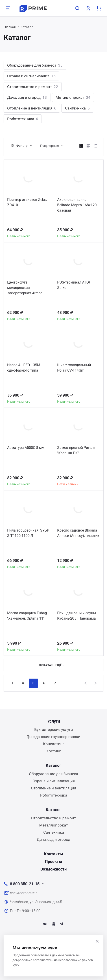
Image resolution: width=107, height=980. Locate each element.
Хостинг (53, 751)
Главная (10, 27)
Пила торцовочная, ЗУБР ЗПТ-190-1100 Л (28, 533)
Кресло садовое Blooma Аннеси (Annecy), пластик (78, 533)
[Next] (95, 683)
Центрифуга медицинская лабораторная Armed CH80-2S (25, 288)
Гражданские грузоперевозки (53, 737)
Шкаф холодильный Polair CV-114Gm (74, 368)
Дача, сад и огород (27, 97)
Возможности (53, 869)
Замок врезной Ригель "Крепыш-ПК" (76, 450)
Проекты (53, 861)
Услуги (54, 721)
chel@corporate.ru (24, 893)
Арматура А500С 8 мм (26, 448)
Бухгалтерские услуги (54, 730)
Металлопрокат (73, 97)
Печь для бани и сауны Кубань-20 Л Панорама (76, 616)
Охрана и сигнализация (31, 76)
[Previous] (86, 683)
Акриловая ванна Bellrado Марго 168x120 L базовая (78, 205)
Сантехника (77, 108)
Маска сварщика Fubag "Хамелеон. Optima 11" (27, 616)
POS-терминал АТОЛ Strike (74, 285)
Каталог (53, 765)
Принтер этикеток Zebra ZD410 (27, 202)
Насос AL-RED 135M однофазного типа (24, 368)
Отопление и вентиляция (32, 108)
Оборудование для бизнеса (35, 65)
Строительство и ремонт (33, 87)
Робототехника (23, 119)
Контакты (53, 854)
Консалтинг (54, 744)
